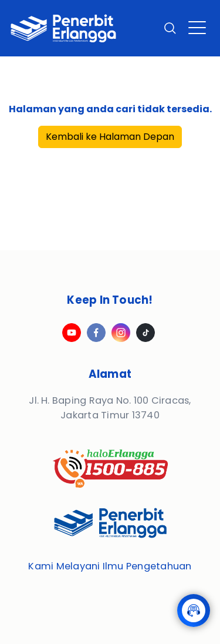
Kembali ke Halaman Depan (110, 137)
